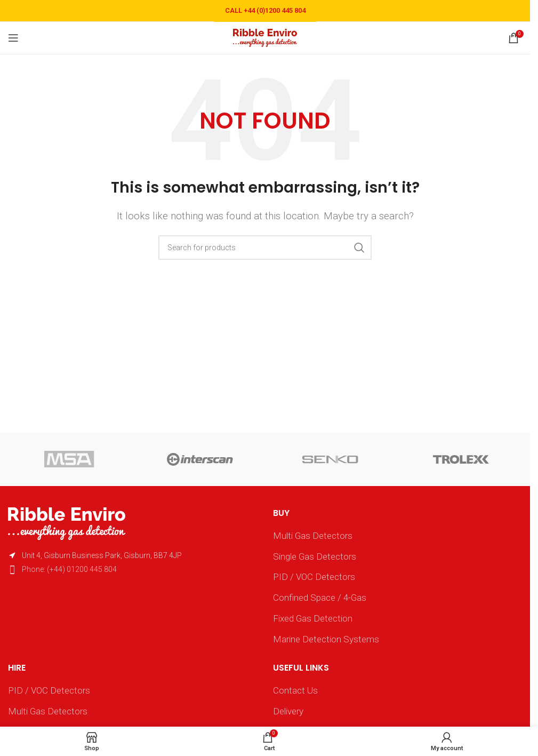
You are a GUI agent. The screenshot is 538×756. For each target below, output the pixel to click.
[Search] (265, 248)
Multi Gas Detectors (313, 536)
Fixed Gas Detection (313, 618)
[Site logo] (265, 37)
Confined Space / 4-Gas (320, 598)
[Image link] (67, 523)
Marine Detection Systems (326, 639)
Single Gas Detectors (315, 556)
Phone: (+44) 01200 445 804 (69, 569)
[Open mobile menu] (13, 38)
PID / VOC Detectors (314, 577)
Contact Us (295, 690)
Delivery (288, 711)
